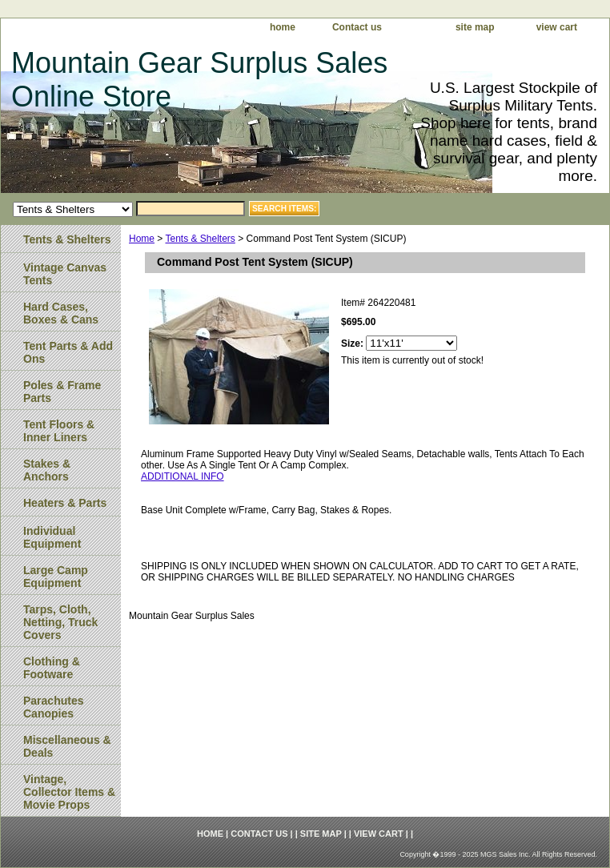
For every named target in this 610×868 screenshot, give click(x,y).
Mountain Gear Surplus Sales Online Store (199, 80)
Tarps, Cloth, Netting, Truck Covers (60, 622)
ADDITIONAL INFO (183, 476)
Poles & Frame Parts (62, 392)
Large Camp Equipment (56, 577)
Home (142, 239)
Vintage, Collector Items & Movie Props (69, 792)
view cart (557, 27)
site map (475, 27)
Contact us (357, 27)
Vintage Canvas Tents (65, 274)
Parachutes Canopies (53, 707)
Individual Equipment (52, 537)
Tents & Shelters (200, 239)
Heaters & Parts (65, 503)
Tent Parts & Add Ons (68, 352)
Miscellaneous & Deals (67, 746)
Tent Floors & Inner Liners (59, 431)
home (283, 27)
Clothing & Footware (52, 668)
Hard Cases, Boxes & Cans (61, 313)
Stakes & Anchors (47, 470)
